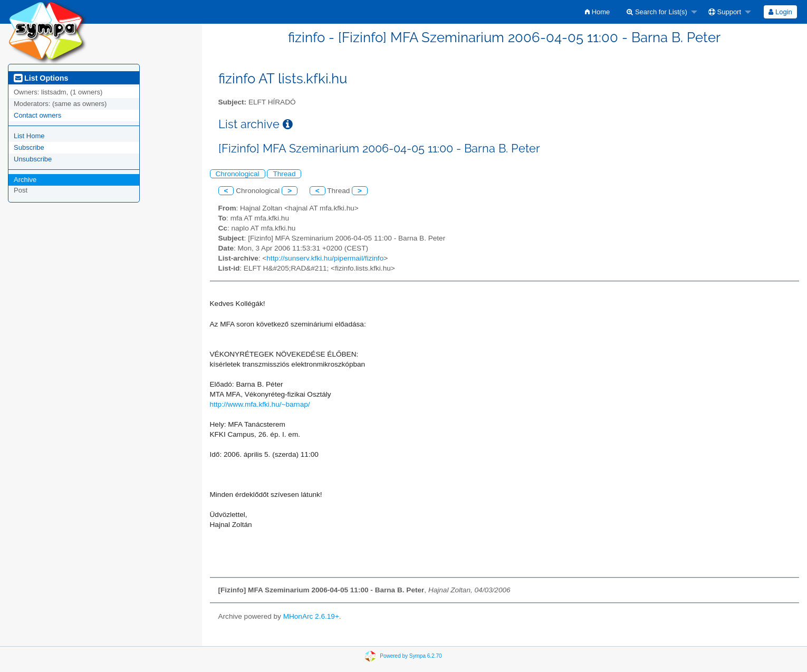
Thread (284, 174)
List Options (41, 78)
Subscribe (29, 147)
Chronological (238, 174)
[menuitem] (597, 12)
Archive (25, 180)
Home (597, 12)
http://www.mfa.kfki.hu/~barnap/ (260, 404)
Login (780, 12)
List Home (29, 136)
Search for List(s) (657, 12)
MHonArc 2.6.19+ (311, 616)
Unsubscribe (33, 159)
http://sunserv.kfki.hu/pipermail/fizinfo (325, 258)
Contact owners (37, 115)
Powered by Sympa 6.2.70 (411, 656)
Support (725, 12)
